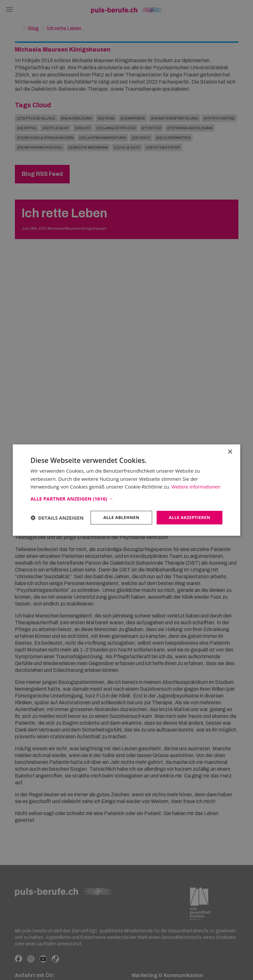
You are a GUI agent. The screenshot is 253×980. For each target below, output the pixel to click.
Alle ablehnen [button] (118, 516)
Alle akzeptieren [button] (188, 516)
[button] (126, 497)
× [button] (230, 442)
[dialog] (126, 490)
